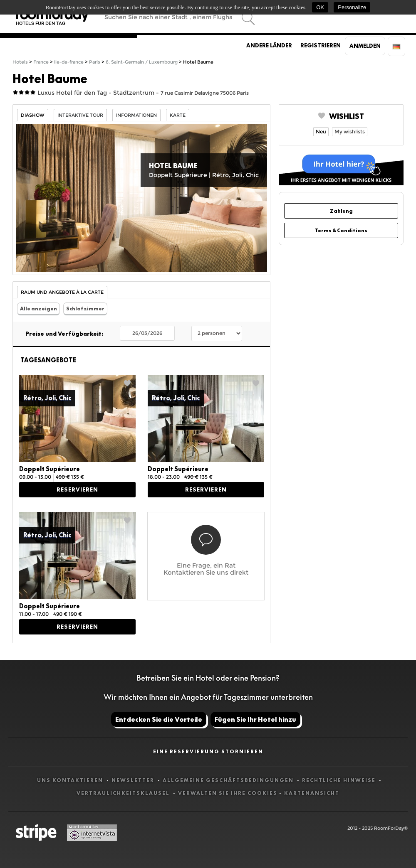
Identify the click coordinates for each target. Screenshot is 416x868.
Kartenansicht (312, 793)
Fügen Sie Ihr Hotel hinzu (255, 719)
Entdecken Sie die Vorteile (159, 719)
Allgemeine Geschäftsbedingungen (229, 780)
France (41, 62)
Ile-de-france (69, 62)
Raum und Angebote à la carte (62, 292)
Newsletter (134, 780)
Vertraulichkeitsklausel (124, 793)
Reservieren (77, 489)
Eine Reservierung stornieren (208, 751)
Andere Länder (269, 45)
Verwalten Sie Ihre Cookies (228, 793)
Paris (95, 62)
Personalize (352, 7)
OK (320, 7)
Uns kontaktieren (71, 780)
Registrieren (321, 45)
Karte (178, 115)
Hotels (20, 62)
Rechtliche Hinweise (340, 780)
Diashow (33, 115)
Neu (321, 132)
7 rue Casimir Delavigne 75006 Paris (205, 93)
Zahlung (341, 211)
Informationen (136, 115)
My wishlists (350, 132)
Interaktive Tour (80, 115)
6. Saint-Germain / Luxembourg (142, 62)
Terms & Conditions (341, 230)
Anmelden (365, 46)
